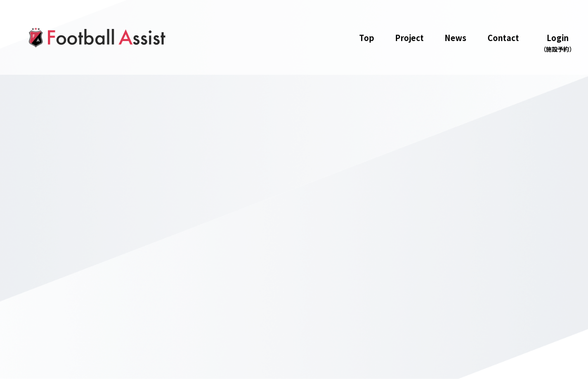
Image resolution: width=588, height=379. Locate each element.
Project (410, 38)
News (456, 38)
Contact (503, 38)
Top (367, 38)
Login (557, 43)
